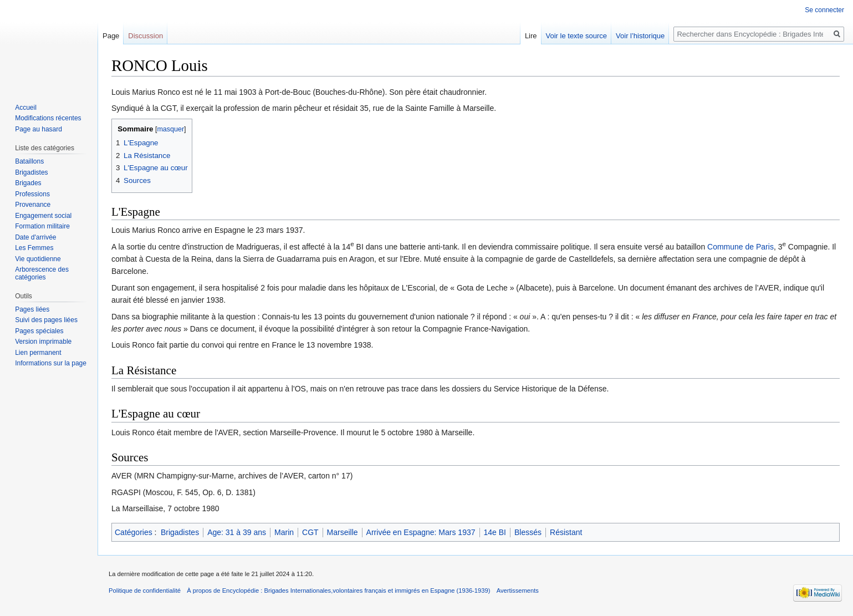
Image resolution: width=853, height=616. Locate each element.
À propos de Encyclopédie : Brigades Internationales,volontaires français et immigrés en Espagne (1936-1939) (338, 590)
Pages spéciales (39, 331)
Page (111, 36)
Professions (32, 194)
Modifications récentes (48, 118)
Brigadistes (180, 532)
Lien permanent (38, 353)
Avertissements (518, 590)
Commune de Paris (740, 247)
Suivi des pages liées (46, 320)
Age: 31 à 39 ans (237, 532)
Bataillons (29, 161)
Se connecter (824, 10)
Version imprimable (43, 342)
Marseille (343, 532)
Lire (531, 36)
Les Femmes (34, 248)
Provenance (33, 205)
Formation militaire (42, 226)
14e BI (495, 532)
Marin (284, 532)
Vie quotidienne (38, 259)
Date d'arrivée (35, 237)
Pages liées (32, 309)
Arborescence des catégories (42, 273)
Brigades (28, 183)
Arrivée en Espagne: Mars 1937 (421, 532)
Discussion (145, 36)
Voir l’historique (640, 36)
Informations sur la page (51, 363)
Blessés (528, 532)
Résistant (566, 532)
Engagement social (43, 216)
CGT (310, 532)
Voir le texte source (577, 36)
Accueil (26, 108)
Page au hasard (39, 129)
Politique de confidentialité (145, 590)
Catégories (134, 532)
